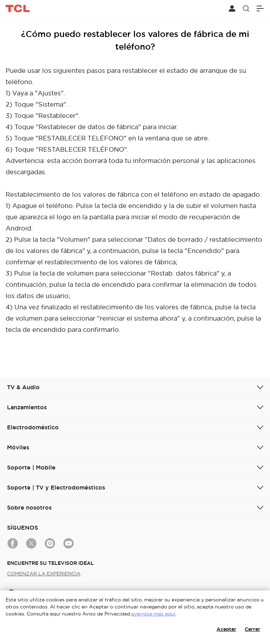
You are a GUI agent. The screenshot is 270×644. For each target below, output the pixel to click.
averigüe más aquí (153, 614)
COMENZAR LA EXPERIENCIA (44, 574)
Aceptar (226, 629)
